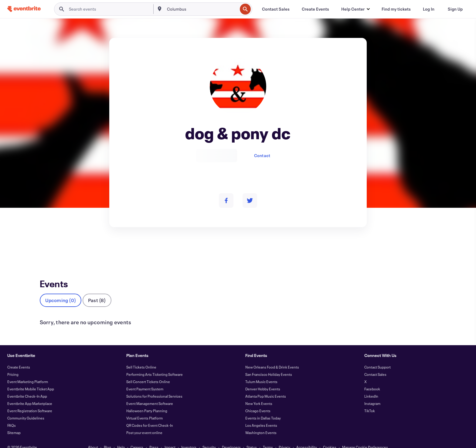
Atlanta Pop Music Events (266, 386)
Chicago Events (258, 401)
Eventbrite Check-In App (27, 386)
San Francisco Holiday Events (269, 364)
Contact (262, 155)
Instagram (372, 393)
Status (252, 437)
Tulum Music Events (261, 372)
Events (46, 249)
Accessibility (307, 437)
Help (121, 437)
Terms (268, 437)
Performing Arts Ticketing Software (155, 364)
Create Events (19, 357)
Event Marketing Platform (28, 372)
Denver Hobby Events (263, 379)
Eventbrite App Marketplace (30, 393)
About (93, 437)
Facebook (372, 379)
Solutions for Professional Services (154, 386)
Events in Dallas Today (263, 408)
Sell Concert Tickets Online (148, 372)
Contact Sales (375, 364)
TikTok (370, 401)
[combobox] (202, 9)
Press (154, 437)
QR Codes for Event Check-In (150, 415)
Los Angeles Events (261, 415)
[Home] (24, 9)
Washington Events (261, 423)
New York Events (259, 393)
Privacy (284, 437)
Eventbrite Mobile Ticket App (31, 379)
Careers (137, 437)
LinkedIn (371, 386)
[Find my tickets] (396, 9)
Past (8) (97, 290)
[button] (355, 9)
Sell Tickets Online (141, 357)
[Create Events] (315, 9)
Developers (231, 437)
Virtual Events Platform (144, 408)
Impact (170, 437)
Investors (189, 437)
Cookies (330, 437)
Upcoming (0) (61, 290)
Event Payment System (145, 379)
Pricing (13, 364)
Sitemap (14, 423)
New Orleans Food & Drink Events (272, 357)
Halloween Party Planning (147, 401)
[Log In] (429, 9)
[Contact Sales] (276, 9)
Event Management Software (150, 393)
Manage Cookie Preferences (365, 437)
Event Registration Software (30, 401)
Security (209, 437)
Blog (107, 437)
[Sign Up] (455, 9)
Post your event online (144, 423)
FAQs (12, 415)
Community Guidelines (26, 408)
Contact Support (377, 357)
